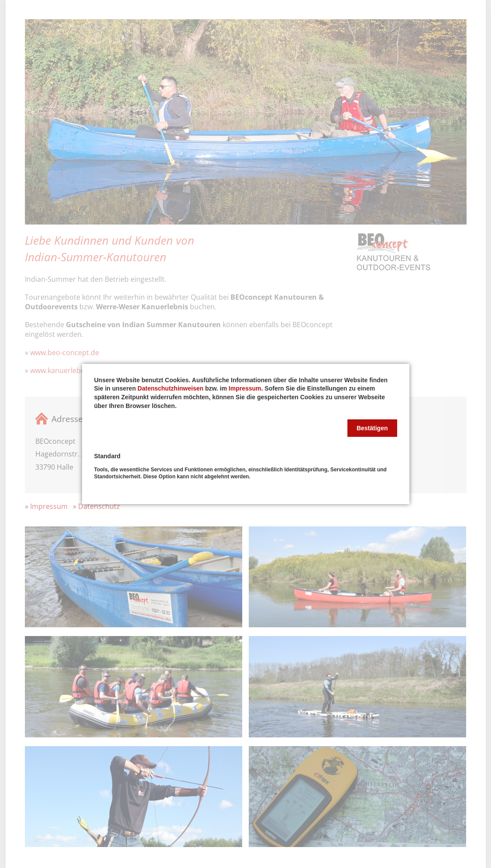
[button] (372, 428)
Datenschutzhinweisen (170, 388)
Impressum (245, 388)
